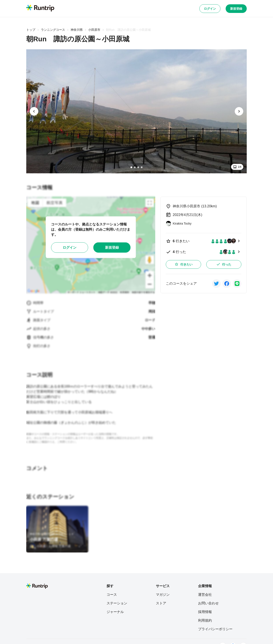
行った (224, 264)
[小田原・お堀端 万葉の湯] (50, 546)
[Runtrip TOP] (40, 8)
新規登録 (236, 9)
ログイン (210, 9)
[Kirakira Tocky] (179, 223)
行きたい (183, 264)
